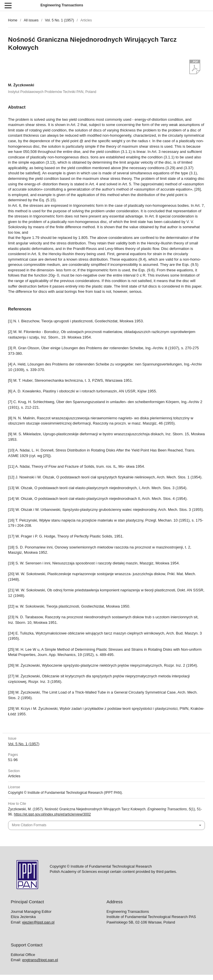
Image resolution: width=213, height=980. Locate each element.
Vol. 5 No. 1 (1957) (59, 20)
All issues (31, 20)
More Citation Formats (29, 825)
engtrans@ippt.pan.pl (40, 960)
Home (13, 20)
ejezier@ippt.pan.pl (38, 922)
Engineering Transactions (62, 5)
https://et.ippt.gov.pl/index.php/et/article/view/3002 (52, 814)
